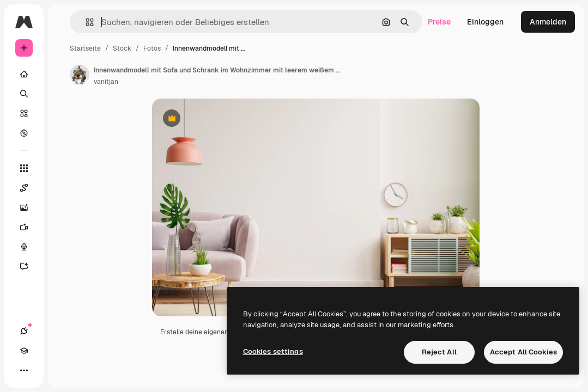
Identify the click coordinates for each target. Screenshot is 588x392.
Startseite (85, 48)
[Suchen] (24, 94)
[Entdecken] (24, 133)
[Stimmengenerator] (29, 247)
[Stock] (24, 113)
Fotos (152, 48)
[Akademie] (24, 351)
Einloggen (485, 22)
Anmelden (548, 22)
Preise (439, 22)
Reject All (439, 352)
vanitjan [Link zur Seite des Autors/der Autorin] (106, 82)
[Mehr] (24, 370)
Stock (122, 48)
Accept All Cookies (523, 352)
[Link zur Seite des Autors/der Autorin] (80, 75)
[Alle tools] (24, 168)
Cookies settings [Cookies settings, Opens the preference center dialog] (273, 351)
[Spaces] (29, 188)
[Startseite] (24, 74)
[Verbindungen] (24, 331)
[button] (85, 22)
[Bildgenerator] (29, 207)
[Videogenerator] (29, 227)
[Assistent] (29, 266)
